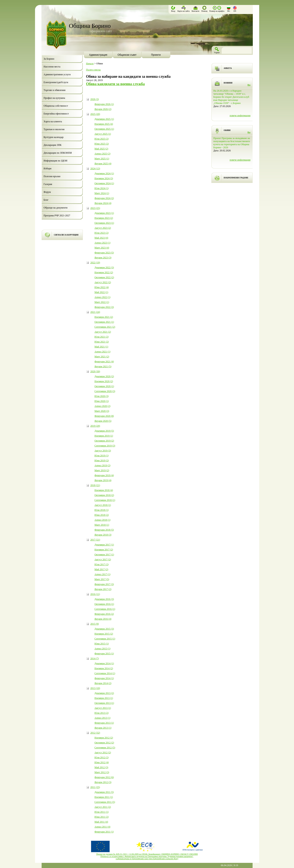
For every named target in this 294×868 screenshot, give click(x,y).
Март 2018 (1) (102, 525)
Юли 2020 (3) (102, 396)
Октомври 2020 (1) (104, 386)
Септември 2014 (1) (105, 673)
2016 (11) (95, 594)
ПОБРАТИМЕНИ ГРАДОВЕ (236, 178)
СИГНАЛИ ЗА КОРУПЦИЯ (66, 235)
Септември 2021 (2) (105, 327)
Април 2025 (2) (103, 154)
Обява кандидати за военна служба (115, 84)
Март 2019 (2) (102, 470)
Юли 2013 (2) (102, 713)
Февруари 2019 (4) (104, 475)
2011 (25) (95, 787)
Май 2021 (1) (101, 347)
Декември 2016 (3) (104, 599)
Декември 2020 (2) (104, 376)
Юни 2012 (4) (102, 762)
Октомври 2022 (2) (104, 277)
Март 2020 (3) (102, 411)
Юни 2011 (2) (102, 817)
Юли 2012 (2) (102, 757)
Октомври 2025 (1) (104, 129)
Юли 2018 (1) (102, 510)
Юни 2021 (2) (102, 342)
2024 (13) (95, 168)
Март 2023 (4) (102, 248)
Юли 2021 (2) (102, 337)
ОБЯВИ (227, 130)
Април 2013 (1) (103, 718)
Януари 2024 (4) (103, 203)
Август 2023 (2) (103, 228)
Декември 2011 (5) (104, 792)
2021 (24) (95, 312)
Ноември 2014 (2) (104, 668)
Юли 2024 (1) (102, 188)
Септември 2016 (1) (105, 609)
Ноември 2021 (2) (104, 317)
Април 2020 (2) (103, 406)
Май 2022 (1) (101, 292)
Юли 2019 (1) (102, 456)
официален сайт (101, 31)
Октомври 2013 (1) (104, 703)
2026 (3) (95, 99)
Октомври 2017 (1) (104, 555)
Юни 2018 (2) (102, 515)
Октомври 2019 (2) (104, 441)
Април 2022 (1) (103, 297)
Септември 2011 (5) (105, 802)
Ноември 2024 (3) (104, 178)
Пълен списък (93, 70)
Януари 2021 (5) (103, 366)
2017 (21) (95, 540)
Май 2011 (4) (101, 822)
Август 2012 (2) (103, 753)
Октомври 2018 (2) (104, 495)
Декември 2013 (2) (104, 693)
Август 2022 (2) (103, 282)
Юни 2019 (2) (102, 460)
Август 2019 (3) (103, 451)
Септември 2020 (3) (105, 391)
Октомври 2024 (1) (104, 183)
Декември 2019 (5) (104, 431)
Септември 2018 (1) (105, 500)
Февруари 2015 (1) (104, 654)
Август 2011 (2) (103, 807)
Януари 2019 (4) (103, 480)
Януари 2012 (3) (103, 782)
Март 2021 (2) (102, 357)
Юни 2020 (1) (102, 401)
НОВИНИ (228, 83)
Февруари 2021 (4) (104, 362)
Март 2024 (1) (102, 193)
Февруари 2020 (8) (104, 416)
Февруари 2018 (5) (104, 530)
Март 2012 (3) (102, 772)
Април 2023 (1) (103, 243)
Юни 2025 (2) (102, 144)
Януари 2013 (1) (103, 728)
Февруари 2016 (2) (104, 614)
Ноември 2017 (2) (104, 550)
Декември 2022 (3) (104, 267)
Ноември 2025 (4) (104, 124)
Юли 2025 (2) (102, 139)
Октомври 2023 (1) (104, 223)
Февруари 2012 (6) (104, 777)
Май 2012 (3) (101, 767)
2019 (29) (95, 426)
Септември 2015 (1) (105, 639)
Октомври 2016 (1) (104, 604)
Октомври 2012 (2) (104, 743)
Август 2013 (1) (103, 708)
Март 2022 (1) (102, 302)
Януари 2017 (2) (103, 589)
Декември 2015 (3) (104, 629)
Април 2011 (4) (102, 827)
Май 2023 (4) (101, 238)
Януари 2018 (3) (103, 535)
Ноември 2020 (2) (104, 381)
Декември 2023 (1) (104, 213)
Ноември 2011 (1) (104, 797)
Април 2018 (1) (103, 520)
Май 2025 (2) (101, 149)
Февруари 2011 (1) (104, 832)
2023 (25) (95, 208)
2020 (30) (95, 371)
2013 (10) (95, 688)
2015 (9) (95, 624)
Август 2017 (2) (103, 559)
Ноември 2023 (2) (104, 218)
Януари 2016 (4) (103, 619)
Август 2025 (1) (103, 134)
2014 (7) (95, 658)
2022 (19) (95, 263)
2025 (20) (95, 114)
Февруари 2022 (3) (104, 307)
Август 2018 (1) (103, 505)
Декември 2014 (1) (104, 663)
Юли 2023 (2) (102, 233)
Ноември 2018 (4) (104, 490)
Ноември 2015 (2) (104, 634)
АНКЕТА (228, 68)
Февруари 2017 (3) (104, 584)
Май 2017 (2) (101, 569)
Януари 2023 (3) (103, 258)
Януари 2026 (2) (103, 109)
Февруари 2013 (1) (104, 723)
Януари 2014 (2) (103, 683)
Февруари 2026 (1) (104, 104)
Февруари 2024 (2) (104, 198)
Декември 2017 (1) (104, 545)
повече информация (240, 115)
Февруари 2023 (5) (104, 253)
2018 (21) (95, 485)
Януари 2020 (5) (103, 421)
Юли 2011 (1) (102, 812)
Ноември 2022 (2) (104, 272)
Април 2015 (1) (103, 649)
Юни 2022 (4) (102, 287)
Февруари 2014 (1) (104, 678)
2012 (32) (95, 733)
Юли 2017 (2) (102, 564)
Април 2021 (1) (103, 352)
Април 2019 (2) (103, 465)
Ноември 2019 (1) (104, 436)
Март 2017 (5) (102, 579)
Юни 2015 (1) (102, 644)
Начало (90, 64)
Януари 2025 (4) (103, 164)
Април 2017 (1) (103, 574)
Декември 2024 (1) (104, 173)
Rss (249, 85)
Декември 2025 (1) (104, 119)
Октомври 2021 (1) (104, 322)
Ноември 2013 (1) (104, 698)
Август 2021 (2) (103, 332)
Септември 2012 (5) (105, 748)
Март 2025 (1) (102, 159)
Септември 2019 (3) (105, 446)
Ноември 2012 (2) (104, 738)
